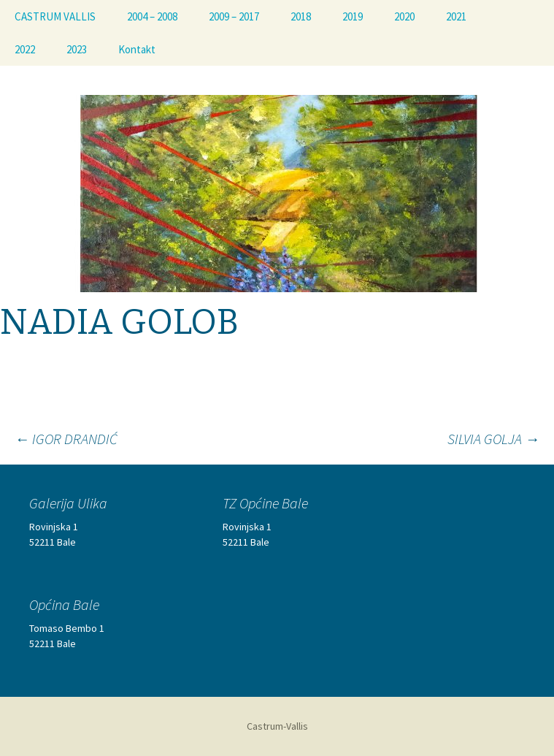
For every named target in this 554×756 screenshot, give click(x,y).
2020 (404, 16)
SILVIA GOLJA (493, 439)
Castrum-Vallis (277, 726)
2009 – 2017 (234, 16)
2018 (301, 16)
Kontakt (137, 49)
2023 (77, 49)
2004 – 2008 (152, 16)
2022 (25, 49)
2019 (353, 16)
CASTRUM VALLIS (55, 16)
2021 (456, 16)
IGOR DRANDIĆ (66, 439)
